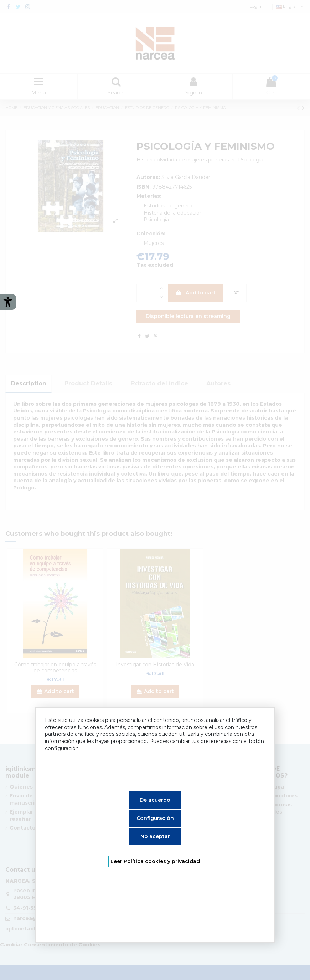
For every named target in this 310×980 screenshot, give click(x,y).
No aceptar (155, 836)
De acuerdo (155, 800)
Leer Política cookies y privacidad (155, 861)
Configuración (155, 818)
